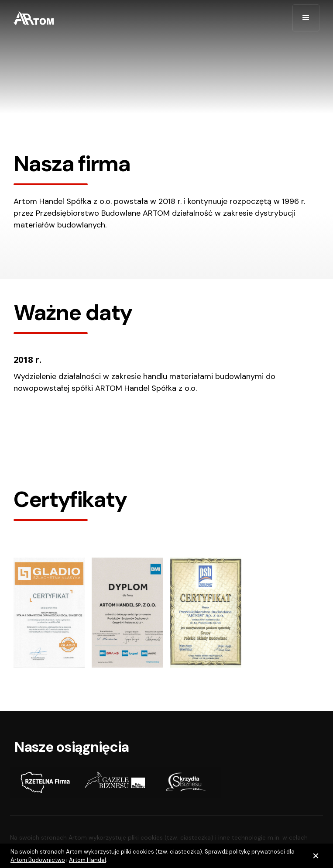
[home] (34, 18)
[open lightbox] (49, 613)
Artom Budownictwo (38, 860)
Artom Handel (88, 860)
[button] (306, 18)
